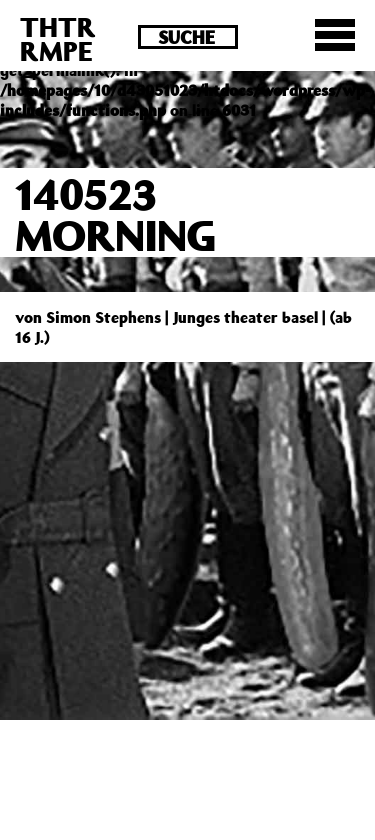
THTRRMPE (58, 38)
